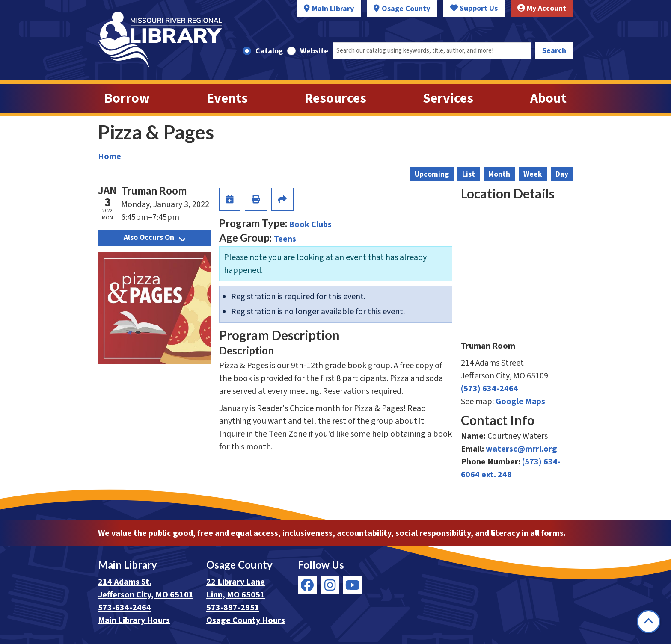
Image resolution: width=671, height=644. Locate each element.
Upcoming (432, 174)
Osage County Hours (246, 620)
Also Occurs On (154, 238)
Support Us (474, 8)
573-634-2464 (125, 608)
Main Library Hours (134, 620)
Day (562, 174)
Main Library (333, 9)
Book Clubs (310, 225)
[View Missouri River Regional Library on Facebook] (307, 585)
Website (314, 51)
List (469, 174)
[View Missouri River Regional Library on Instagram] (330, 585)
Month (499, 174)
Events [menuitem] (227, 98)
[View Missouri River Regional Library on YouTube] (353, 585)
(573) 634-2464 (490, 389)
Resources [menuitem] (335, 98)
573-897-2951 (233, 608)
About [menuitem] (548, 98)
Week (533, 174)
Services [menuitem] (448, 98)
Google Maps (520, 402)
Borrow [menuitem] (127, 98)
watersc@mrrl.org (521, 449)
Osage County (406, 9)
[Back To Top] (649, 622)
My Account (542, 8)
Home (110, 157)
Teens (285, 239)
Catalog (269, 51)
